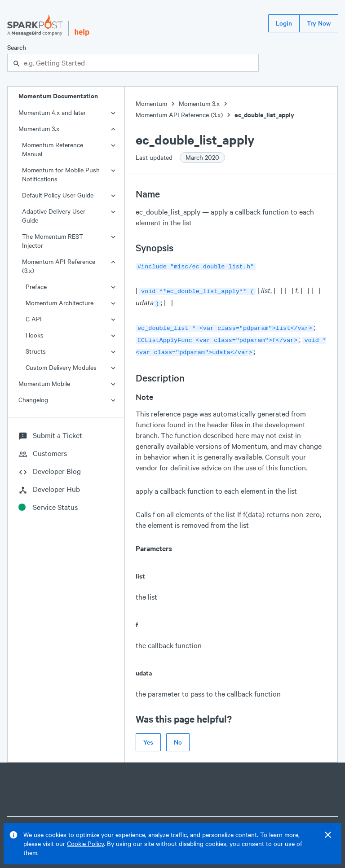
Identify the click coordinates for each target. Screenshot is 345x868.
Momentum (151, 103)
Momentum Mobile (44, 384)
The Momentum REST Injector (53, 241)
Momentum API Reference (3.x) (59, 266)
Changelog (33, 400)
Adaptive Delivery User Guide (54, 216)
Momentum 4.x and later (52, 112)
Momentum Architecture (60, 303)
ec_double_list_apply (264, 115)
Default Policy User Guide (58, 195)
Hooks (35, 335)
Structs (36, 351)
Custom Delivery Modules (61, 367)
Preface (36, 287)
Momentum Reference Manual (53, 149)
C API (34, 319)
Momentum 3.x (39, 129)
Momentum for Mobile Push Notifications (61, 174)
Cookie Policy (85, 844)
